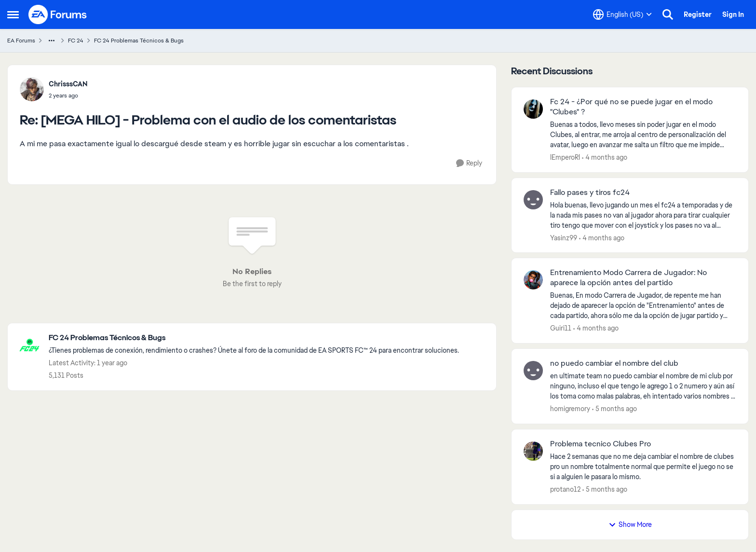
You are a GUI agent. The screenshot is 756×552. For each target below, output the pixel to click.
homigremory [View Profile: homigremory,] (570, 409)
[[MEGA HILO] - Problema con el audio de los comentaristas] (68, 96)
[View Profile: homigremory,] (533, 371)
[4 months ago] (605, 158)
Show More (630, 524)
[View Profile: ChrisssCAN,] (32, 89)
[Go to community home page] (58, 14)
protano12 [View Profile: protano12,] (565, 489)
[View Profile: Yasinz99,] (533, 200)
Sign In (733, 14)
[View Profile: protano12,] (533, 451)
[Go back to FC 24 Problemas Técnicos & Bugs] (254, 338)
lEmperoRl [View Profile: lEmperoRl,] (565, 157)
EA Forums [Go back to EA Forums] (21, 41)
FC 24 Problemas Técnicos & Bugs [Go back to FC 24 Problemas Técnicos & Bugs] (139, 41)
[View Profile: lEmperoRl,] (533, 109)
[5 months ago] (614, 409)
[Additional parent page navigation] (52, 41)
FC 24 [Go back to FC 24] (76, 41)
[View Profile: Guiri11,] (533, 280)
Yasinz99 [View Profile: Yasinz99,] (564, 237)
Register (698, 14)
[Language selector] (622, 14)
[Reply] (469, 163)
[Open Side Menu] (13, 14)
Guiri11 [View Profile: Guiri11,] (561, 328)
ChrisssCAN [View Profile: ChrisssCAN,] (68, 84)
